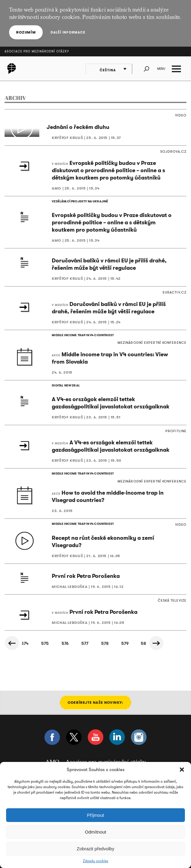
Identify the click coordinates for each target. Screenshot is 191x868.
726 (116, 635)
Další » (157, 635)
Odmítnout (95, 832)
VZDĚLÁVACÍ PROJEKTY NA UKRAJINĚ (79, 202)
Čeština (109, 69)
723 (54, 635)
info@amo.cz (121, 761)
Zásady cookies (95, 861)
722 (33, 635)
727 (136, 635)
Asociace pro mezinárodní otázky (37, 51)
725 (95, 635)
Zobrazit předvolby (95, 849)
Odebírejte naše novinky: (95, 694)
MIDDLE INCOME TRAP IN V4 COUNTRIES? (82, 336)
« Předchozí (12, 635)
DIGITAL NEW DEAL (65, 381)
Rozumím (26, 32)
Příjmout (96, 815)
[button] (182, 770)
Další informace (67, 32)
